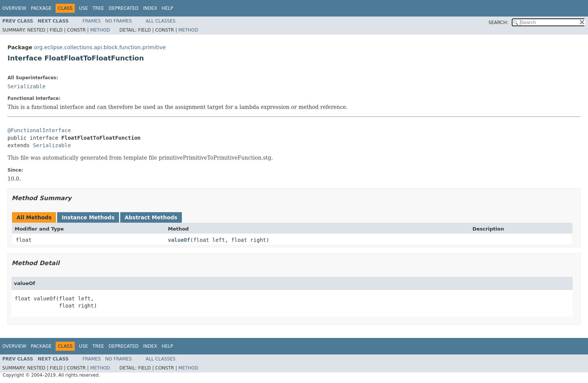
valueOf (179, 240)
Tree (98, 8)
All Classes (161, 21)
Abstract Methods (151, 217)
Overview (14, 8)
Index (150, 8)
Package (41, 8)
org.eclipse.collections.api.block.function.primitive (100, 47)
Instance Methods (88, 217)
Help (167, 8)
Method (100, 30)
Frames (92, 21)
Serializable (26, 86)
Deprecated (124, 8)
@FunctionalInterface (39, 130)
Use (83, 8)
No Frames (119, 21)
